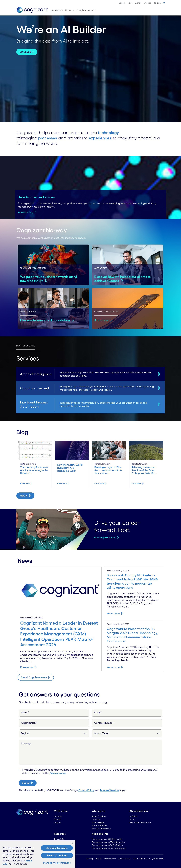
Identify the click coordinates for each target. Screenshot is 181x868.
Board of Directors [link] (99, 825)
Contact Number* (104, 723)
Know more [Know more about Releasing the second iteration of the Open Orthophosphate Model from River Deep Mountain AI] (136, 483)
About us (101, 320)
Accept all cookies (57, 848)
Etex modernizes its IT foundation (46, 320)
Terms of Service (109, 790)
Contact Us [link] (59, 839)
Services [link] (58, 819)
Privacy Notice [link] (110, 858)
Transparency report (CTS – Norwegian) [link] (109, 842)
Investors (147, 3)
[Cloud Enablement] (159, 388)
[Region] (54, 733)
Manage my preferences (57, 863)
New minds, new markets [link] (140, 822)
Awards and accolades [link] (101, 828)
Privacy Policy (86, 790)
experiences (103, 138)
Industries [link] (58, 816)
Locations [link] (96, 819)
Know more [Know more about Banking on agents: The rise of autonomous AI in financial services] (99, 483)
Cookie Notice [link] (124, 858)
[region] (38, 854)
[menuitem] (122, 3)
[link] (32, 10)
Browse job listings (105, 537)
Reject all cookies (57, 855)
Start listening (25, 212)
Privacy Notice (58, 773)
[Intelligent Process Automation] (159, 404)
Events (138, 3)
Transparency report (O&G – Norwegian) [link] (109, 848)
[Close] (73, 843)
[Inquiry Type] (127, 733)
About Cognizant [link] (99, 816)
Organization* (29, 723)
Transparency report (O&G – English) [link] (107, 845)
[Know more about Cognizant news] (36, 677)
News (130, 3)
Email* (98, 712)
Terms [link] (98, 858)
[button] (159, 3)
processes (49, 138)
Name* (25, 712)
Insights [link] (57, 822)
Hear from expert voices (36, 197)
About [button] (92, 10)
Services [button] (70, 10)
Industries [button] (57, 10)
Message (26, 743)
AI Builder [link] (133, 816)
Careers (122, 3)
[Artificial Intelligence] (159, 374)
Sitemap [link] (90, 858)
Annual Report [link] (98, 822)
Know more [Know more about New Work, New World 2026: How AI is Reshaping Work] (62, 483)
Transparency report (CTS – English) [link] (107, 839)
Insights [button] (81, 10)
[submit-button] (28, 783)
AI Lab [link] (132, 819)
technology (110, 132)
